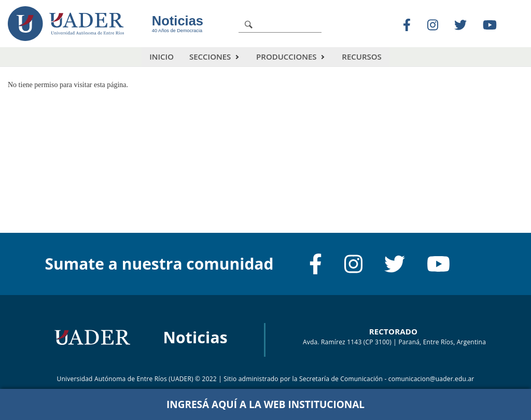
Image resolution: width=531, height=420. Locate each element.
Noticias (178, 21)
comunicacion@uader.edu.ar (431, 379)
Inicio (162, 57)
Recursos (361, 57)
